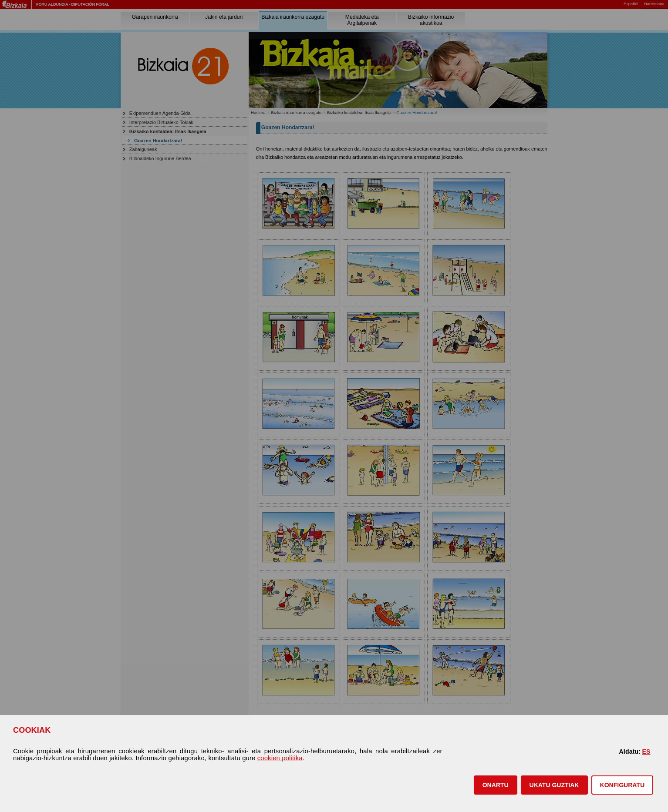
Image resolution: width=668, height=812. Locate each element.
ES (646, 752)
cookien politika (280, 758)
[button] (496, 785)
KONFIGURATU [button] (622, 785)
